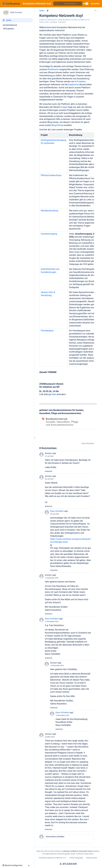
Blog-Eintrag (57, 125)
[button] (87, 4)
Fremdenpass (47, 331)
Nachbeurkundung (49, 211)
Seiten (42, 11)
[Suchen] (55, 4)
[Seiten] (17, 20)
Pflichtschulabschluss (51, 175)
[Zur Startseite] (28, 4)
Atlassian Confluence (55, 858)
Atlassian (68, 864)
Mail (54, 394)
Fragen (65, 107)
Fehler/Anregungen (76, 858)
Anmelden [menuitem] (95, 4)
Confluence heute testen (85, 854)
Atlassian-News (92, 858)
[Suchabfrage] (68, 4)
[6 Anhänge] (48, 11)
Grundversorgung (49, 234)
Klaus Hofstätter (57, 511)
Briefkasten (54, 69)
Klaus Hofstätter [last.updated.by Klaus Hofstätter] (79, 20)
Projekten (81, 81)
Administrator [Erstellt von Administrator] (52, 20)
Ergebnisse (74, 85)
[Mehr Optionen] (95, 11)
